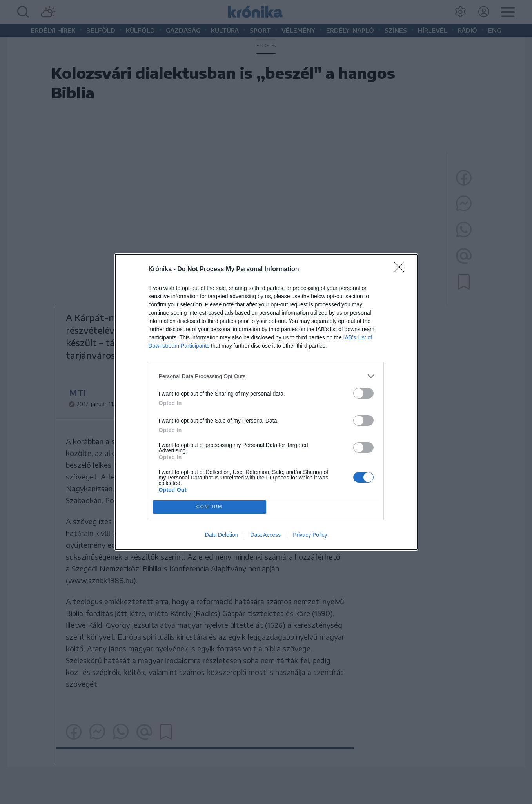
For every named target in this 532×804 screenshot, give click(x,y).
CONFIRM (210, 507)
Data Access (265, 535)
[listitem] (266, 376)
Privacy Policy (310, 535)
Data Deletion (222, 535)
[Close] (402, 270)
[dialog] (266, 402)
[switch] (363, 393)
